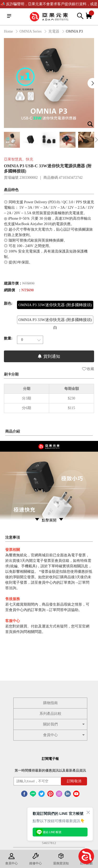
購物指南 (50, 703)
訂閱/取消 (74, 781)
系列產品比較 (50, 714)
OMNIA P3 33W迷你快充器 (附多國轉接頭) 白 (55, 324)
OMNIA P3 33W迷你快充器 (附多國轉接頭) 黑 (55, 309)
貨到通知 (49, 356)
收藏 (88, 369)
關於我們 (65, 724)
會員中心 (65, 735)
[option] (49, 83)
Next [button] (93, 83)
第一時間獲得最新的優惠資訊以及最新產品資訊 (50, 770)
